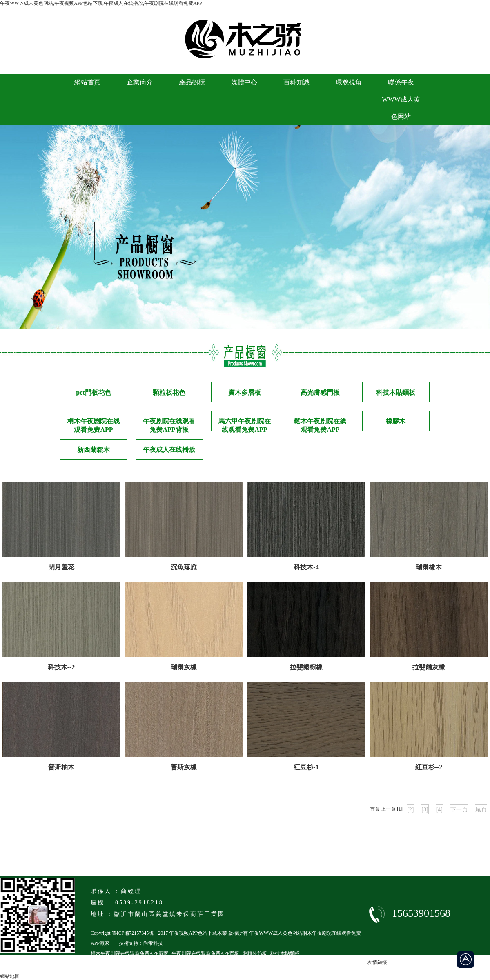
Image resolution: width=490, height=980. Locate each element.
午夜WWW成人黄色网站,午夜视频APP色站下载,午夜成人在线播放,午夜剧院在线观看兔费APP (101, 3)
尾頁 (481, 810)
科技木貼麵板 (396, 392)
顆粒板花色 (169, 392)
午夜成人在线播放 (169, 450)
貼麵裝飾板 (255, 953)
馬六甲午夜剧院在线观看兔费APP (245, 424)
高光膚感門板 (320, 392)
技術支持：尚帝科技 (141, 943)
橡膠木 (396, 421)
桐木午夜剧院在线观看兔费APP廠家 (129, 953)
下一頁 (459, 810)
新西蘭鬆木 (94, 450)
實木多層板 (245, 392)
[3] (425, 810)
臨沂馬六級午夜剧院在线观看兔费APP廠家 (137, 964)
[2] (410, 810)
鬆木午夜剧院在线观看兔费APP (320, 424)
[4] (439, 810)
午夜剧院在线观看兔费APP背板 (169, 424)
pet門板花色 (93, 392)
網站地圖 (10, 976)
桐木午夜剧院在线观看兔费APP (94, 424)
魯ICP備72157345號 (133, 933)
